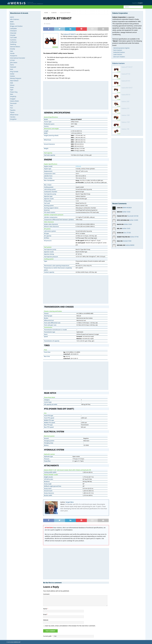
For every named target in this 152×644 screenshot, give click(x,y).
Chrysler (13, 35)
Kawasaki (13, 67)
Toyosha (13, 110)
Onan (12, 87)
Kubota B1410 (126, 81)
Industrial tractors (119, 52)
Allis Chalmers (15, 19)
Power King (14, 92)
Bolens (12, 24)
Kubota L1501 (126, 122)
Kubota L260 (125, 101)
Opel (12, 90)
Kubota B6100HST (127, 88)
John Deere (14, 62)
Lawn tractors (118, 54)
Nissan (12, 85)
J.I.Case (12, 60)
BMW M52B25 (127, 208)
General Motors (15, 47)
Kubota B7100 (126, 74)
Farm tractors (118, 50)
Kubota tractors (119, 63)
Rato (12, 94)
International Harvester (18, 58)
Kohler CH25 (126, 228)
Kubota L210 (125, 108)
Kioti (12, 69)
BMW (12, 22)
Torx (12, 108)
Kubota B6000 (130, 245)
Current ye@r (48, 636)
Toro (12, 106)
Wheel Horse (14, 115)
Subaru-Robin (15, 101)
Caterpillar (14, 28)
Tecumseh (13, 103)
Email (45, 614)
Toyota (12, 112)
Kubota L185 (125, 129)
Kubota (48, 24)
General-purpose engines (122, 48)
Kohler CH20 (126, 212)
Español (135, 3)
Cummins (13, 40)
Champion (13, 31)
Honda (12, 53)
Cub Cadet (13, 37)
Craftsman (13, 42)
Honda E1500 (127, 241)
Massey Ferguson (16, 78)
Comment (46, 594)
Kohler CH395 (134, 220)
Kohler (12, 74)
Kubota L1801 (126, 115)
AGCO (12, 17)
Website (46, 620)
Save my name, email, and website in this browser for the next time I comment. (70, 626)
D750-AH (78, 166)
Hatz (12, 51)
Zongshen (13, 119)
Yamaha (13, 117)
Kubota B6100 (126, 95)
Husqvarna (14, 56)
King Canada (14, 72)
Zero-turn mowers (119, 57)
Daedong (13, 44)
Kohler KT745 (134, 237)
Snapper (13, 99)
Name (45, 609)
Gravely (13, 49)
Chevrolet (13, 33)
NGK (12, 83)
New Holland (14, 81)
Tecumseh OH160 (133, 216)
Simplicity (13, 96)
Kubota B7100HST (127, 67)
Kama (12, 65)
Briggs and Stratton (16, 26)
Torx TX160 (127, 233)
